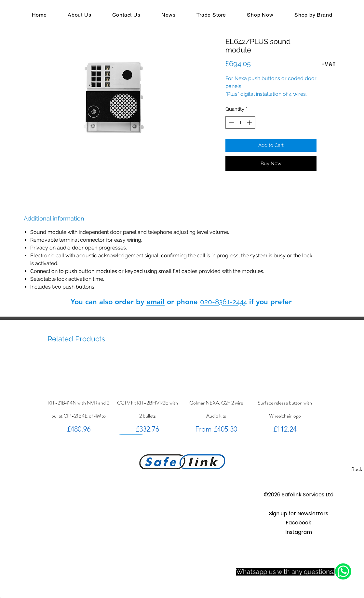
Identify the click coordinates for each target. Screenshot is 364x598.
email (155, 302)
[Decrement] (231, 123)
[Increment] (250, 123)
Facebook (298, 523)
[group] (182, 395)
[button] (299, 513)
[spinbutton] (240, 123)
